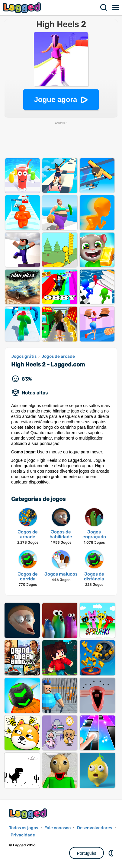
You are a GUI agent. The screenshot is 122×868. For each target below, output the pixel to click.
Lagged (23, 8)
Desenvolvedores (95, 828)
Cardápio (116, 8)
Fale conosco (58, 828)
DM (111, 853)
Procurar (104, 8)
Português (87, 853)
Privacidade (23, 835)
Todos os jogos (24, 828)
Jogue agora (56, 99)
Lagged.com (29, 814)
